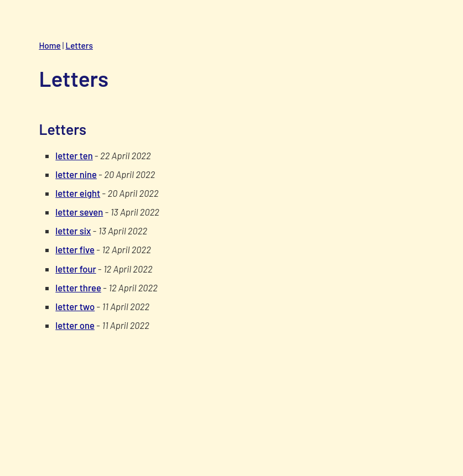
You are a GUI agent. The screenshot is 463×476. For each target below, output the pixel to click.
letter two (75, 306)
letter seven (79, 212)
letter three (78, 287)
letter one (75, 325)
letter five (75, 249)
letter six (73, 231)
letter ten (74, 155)
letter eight (78, 193)
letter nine (76, 174)
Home (50, 45)
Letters (79, 45)
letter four (76, 269)
